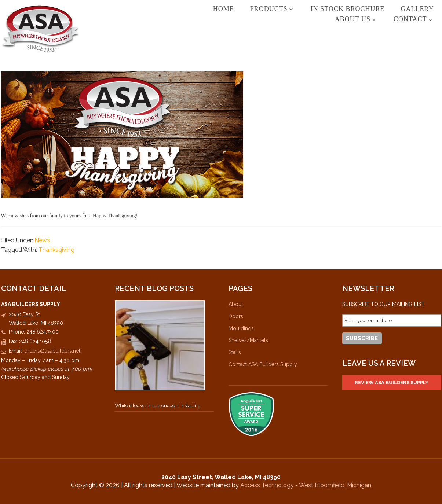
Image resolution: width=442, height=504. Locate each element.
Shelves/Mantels (248, 340)
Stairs (235, 352)
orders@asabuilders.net (52, 351)
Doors (236, 316)
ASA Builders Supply (41, 29)
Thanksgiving (56, 250)
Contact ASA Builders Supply (263, 364)
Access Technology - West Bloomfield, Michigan (306, 485)
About (236, 304)
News (42, 240)
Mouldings (241, 328)
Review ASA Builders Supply (392, 382)
